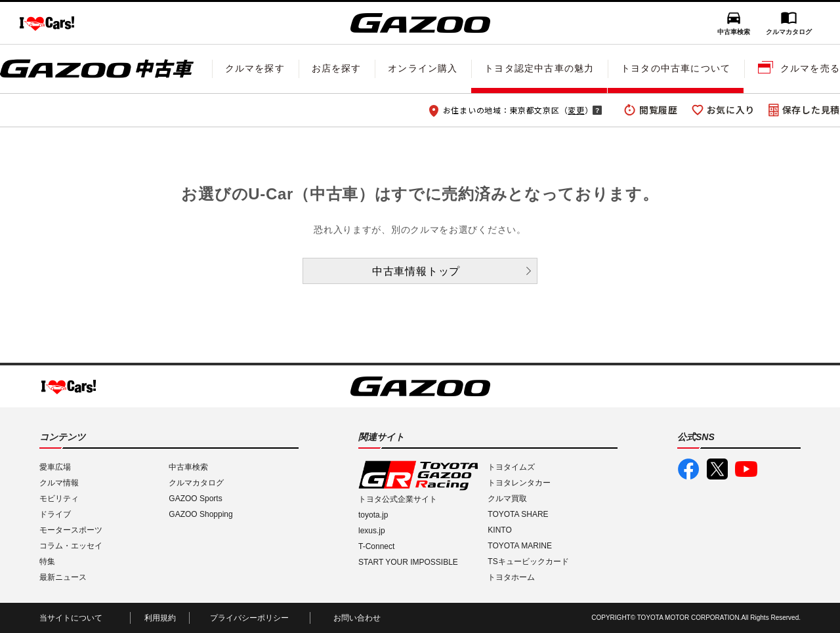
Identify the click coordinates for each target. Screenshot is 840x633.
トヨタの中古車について (676, 68)
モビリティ (59, 499)
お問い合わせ (357, 618)
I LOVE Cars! (47, 24)
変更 (576, 110)
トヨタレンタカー (519, 483)
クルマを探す (255, 68)
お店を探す (337, 68)
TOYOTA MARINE (520, 546)
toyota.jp (373, 515)
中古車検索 (734, 32)
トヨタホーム (511, 577)
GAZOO (420, 23)
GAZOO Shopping (200, 514)
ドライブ (55, 514)
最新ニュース (63, 577)
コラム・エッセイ (71, 546)
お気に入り (731, 110)
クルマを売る (810, 68)
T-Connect (376, 546)
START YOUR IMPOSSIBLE (408, 562)
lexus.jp (372, 531)
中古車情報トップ (416, 271)
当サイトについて (71, 618)
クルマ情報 (59, 483)
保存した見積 (811, 110)
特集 (47, 562)
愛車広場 (55, 467)
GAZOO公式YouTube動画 (746, 469)
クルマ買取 (507, 499)
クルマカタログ (789, 32)
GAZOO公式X (717, 469)
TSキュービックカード (528, 562)
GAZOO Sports (195, 499)
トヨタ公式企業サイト (398, 499)
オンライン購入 (423, 68)
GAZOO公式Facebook (688, 469)
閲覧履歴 (659, 110)
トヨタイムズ (511, 467)
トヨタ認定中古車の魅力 (539, 68)
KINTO (499, 530)
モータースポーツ (71, 530)
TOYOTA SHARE (518, 514)
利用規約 (160, 618)
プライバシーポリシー (249, 618)
